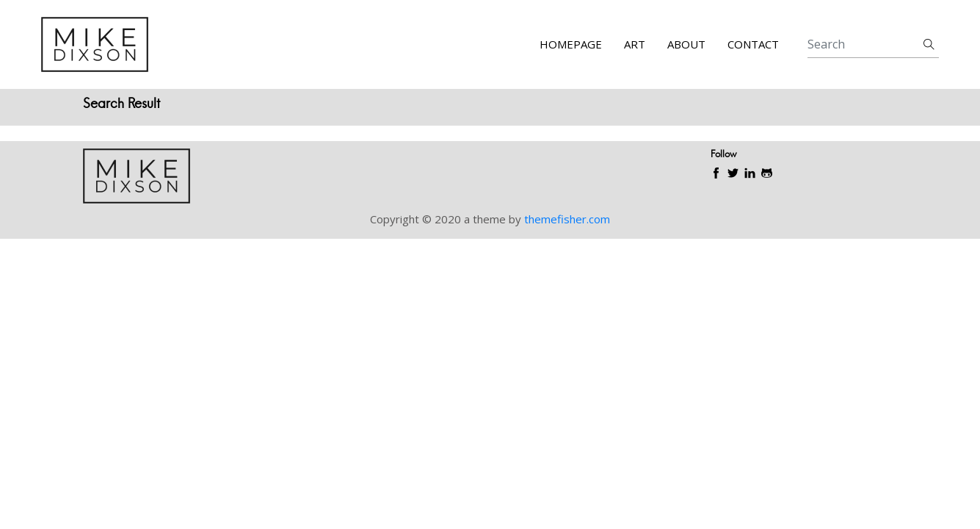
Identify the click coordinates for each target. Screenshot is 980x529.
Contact (753, 44)
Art (635, 44)
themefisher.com (567, 219)
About (686, 44)
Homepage (571, 44)
